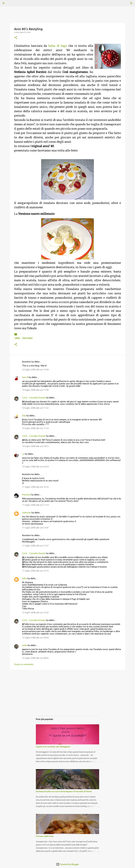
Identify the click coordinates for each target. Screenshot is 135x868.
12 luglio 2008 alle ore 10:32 (35, 613)
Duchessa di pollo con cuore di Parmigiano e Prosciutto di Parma (64, 791)
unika (25, 645)
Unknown (26, 513)
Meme (17, 338)
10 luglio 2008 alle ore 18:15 (35, 446)
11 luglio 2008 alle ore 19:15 (35, 571)
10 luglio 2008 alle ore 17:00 (35, 390)
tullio (24, 578)
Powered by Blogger (67, 864)
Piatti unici (27, 338)
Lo (23, 454)
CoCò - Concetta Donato (34, 398)
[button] (16, 38)
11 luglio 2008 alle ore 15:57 (35, 546)
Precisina (26, 495)
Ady (24, 416)
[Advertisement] (67, 695)
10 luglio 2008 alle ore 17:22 (35, 408)
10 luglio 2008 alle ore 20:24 (35, 467)
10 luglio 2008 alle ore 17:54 (35, 428)
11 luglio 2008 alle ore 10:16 (35, 487)
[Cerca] (11, 3)
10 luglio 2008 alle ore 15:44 (35, 370)
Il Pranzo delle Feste (45, 836)
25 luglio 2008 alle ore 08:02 (35, 658)
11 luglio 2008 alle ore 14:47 (35, 528)
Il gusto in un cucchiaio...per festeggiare (53, 747)
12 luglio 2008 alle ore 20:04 (35, 638)
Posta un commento (24, 664)
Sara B (25, 377)
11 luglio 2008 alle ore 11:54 (35, 505)
